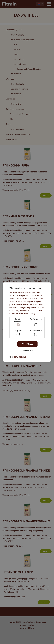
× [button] (47, 285)
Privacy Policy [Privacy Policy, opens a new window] (30, 313)
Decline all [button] (27, 351)
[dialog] (27, 322)
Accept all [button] (27, 344)
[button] (18, 357)
